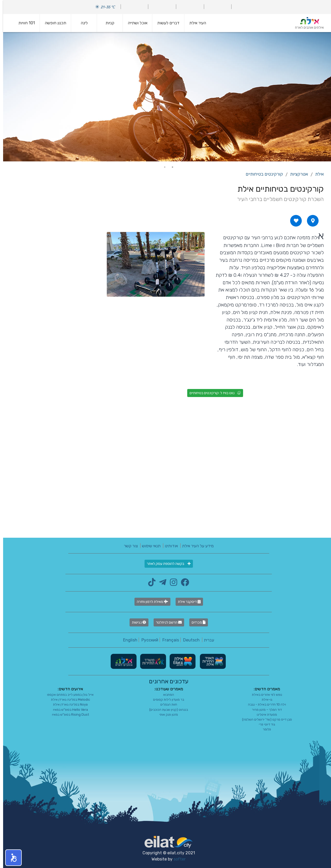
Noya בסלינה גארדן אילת (67, 704)
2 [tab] (162, 167)
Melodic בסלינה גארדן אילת (67, 699)
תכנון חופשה (52, 23)
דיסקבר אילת (186, 602)
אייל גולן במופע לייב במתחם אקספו (67, 695)
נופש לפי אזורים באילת (264, 695)
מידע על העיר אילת (195, 546)
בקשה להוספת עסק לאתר (166, 564)
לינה (81, 23)
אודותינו (168, 546)
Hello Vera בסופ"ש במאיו (67, 710)
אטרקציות (296, 174)
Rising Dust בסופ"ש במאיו (67, 714)
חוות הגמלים (166, 704)
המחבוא (165, 695)
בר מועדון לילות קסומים (165, 699)
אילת (316, 174)
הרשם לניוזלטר (166, 622)
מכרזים (195, 622)
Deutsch (188, 640)
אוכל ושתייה (134, 23)
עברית (206, 640)
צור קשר (128, 546)
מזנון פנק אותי (165, 714)
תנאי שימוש (148, 546)
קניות (107, 23)
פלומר (264, 729)
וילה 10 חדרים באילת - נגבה (264, 704)
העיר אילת (195, 23)
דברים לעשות (165, 23)
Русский (147, 640)
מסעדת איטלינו (264, 714)
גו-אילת (264, 699)
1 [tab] (169, 167)
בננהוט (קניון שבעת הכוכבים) (165, 710)
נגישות (136, 622)
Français (168, 640)
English (127, 640)
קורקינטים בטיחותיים (261, 174)
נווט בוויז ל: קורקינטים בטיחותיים (212, 393)
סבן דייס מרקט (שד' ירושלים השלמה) (264, 719)
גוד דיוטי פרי (264, 724)
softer (176, 859)
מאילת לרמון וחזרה (149, 602)
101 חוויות (24, 23)
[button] (10, 858)
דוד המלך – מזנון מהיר (264, 710)
